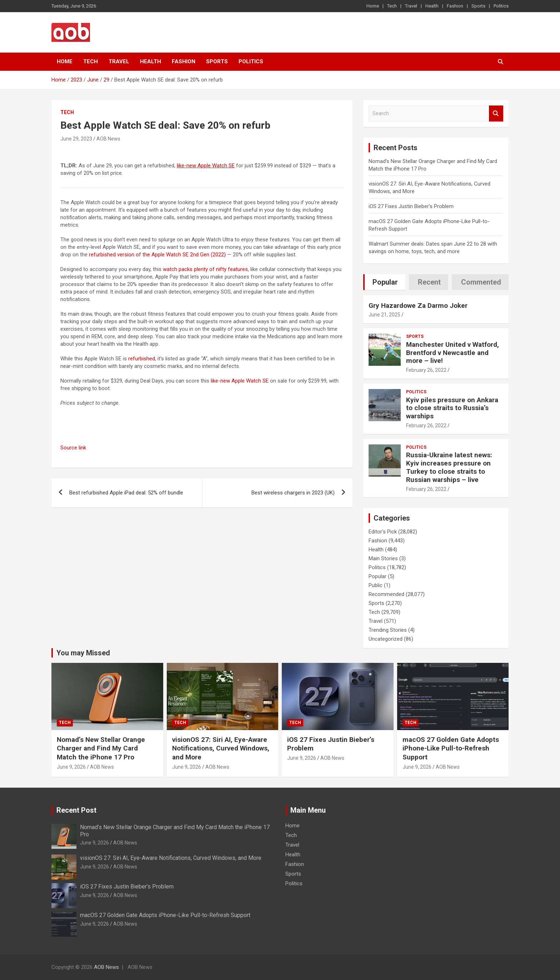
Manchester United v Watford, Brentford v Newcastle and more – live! (452, 353)
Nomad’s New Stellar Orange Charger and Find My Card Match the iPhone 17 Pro (101, 748)
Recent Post (76, 810)
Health (432, 6)
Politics (501, 6)
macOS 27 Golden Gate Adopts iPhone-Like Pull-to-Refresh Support (451, 748)
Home (373, 6)
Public (376, 585)
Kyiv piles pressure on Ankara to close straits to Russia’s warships (452, 408)
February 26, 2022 (426, 370)
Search (496, 114)
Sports (478, 6)
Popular (377, 576)
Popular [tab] (385, 282)
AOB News (108, 139)
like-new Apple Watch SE (240, 381)
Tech (392, 6)
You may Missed (83, 653)
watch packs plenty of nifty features (205, 269)
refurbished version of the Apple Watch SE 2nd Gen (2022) (157, 255)
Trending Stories (388, 630)
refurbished (142, 359)
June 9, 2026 (71, 767)
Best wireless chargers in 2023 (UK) (293, 493)
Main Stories (383, 558)
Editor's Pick (383, 532)
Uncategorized (386, 639)
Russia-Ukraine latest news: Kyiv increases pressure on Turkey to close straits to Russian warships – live (449, 467)
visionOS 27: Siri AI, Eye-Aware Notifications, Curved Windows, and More (221, 748)
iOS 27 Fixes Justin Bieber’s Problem (411, 206)
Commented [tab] (481, 282)
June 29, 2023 (76, 139)
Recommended (386, 594)
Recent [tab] (429, 282)
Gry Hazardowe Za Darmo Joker (418, 306)
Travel (411, 6)
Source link (73, 448)
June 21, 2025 (384, 315)
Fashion (455, 6)
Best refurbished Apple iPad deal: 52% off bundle (126, 493)
